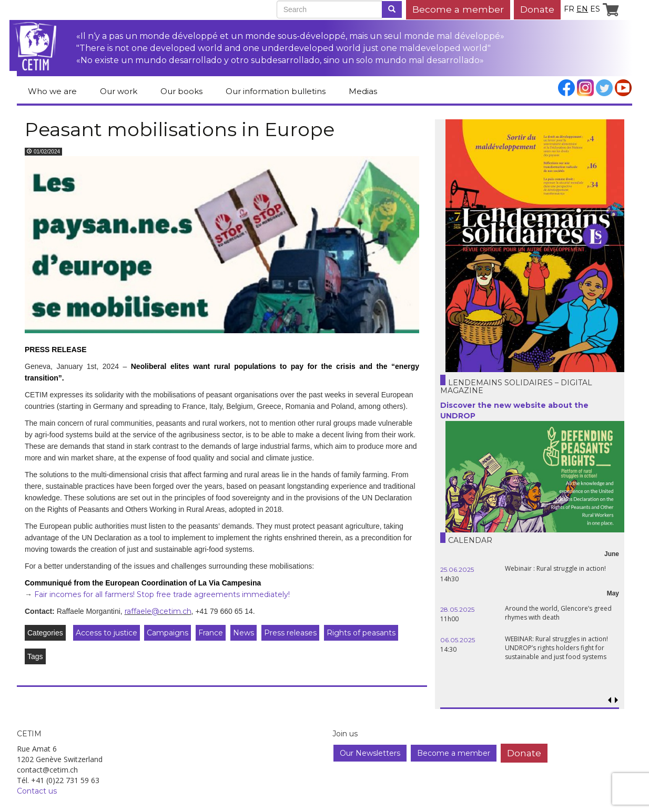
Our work (119, 91)
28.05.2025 (457, 609)
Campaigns (168, 633)
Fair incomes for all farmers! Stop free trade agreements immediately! (162, 594)
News (244, 633)
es (595, 9)
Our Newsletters (370, 753)
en (582, 9)
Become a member (458, 9)
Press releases (290, 633)
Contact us (37, 791)
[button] (616, 700)
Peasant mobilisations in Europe (180, 129)
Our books (181, 91)
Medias (363, 91)
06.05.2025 (458, 640)
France (211, 633)
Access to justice (107, 633)
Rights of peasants (361, 633)
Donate (537, 9)
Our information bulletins (276, 91)
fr (569, 9)
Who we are (52, 91)
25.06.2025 (457, 569)
